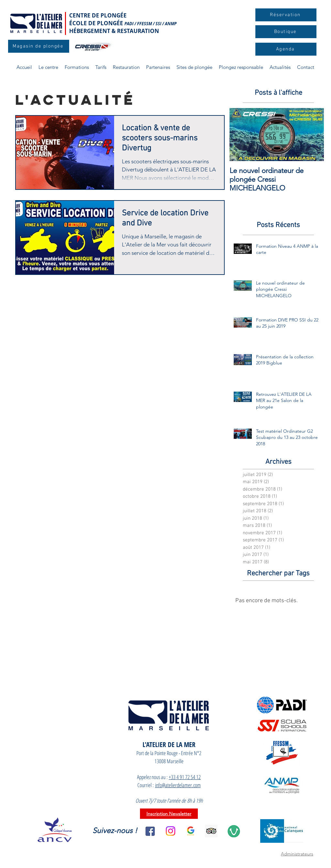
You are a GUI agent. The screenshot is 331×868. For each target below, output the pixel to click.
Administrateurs (297, 854)
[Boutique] (286, 32)
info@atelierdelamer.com (178, 785)
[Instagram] (171, 831)
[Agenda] (286, 49)
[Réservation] (286, 15)
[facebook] (150, 831)
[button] (77, 67)
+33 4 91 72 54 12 (185, 777)
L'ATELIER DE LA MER (169, 744)
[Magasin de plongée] (39, 46)
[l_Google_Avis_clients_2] (191, 831)
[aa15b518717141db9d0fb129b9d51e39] (211, 831)
